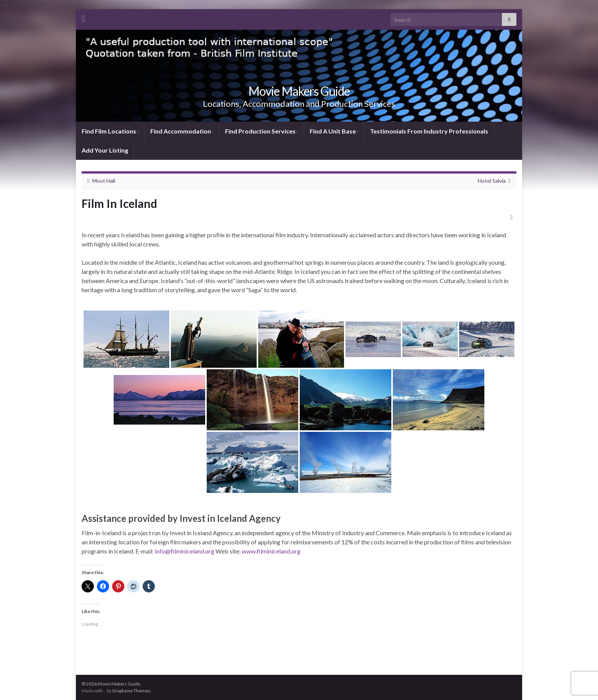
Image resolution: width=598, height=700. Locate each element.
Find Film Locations (110, 131)
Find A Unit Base (334, 131)
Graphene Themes (131, 691)
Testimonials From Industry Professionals (429, 131)
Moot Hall (104, 181)
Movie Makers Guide (299, 91)
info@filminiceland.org (185, 551)
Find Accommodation (182, 131)
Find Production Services (261, 131)
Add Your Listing (105, 150)
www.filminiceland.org (271, 551)
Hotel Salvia (492, 181)
